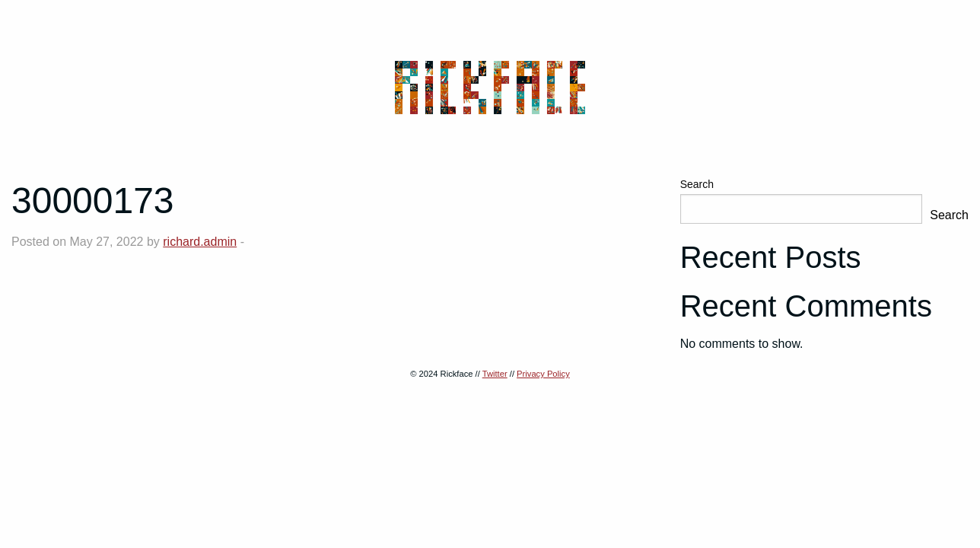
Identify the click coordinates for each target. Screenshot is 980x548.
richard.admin (200, 242)
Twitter (495, 374)
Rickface (490, 88)
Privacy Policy (543, 374)
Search (697, 184)
